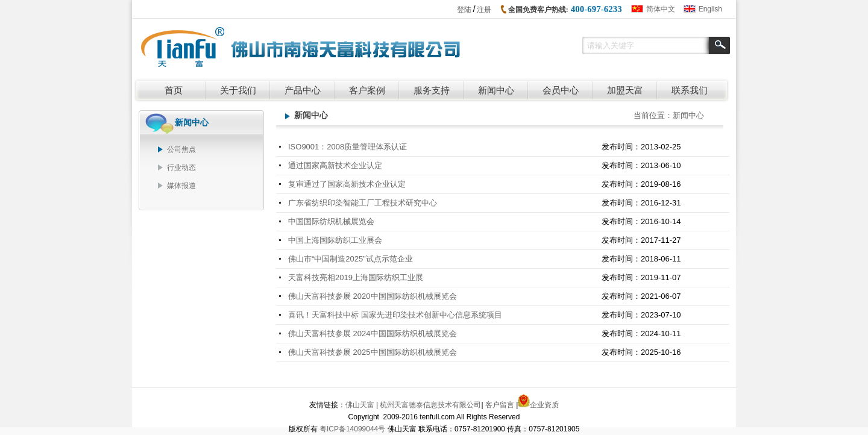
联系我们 (690, 90)
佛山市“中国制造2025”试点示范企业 (351, 259)
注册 (484, 10)
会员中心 (561, 90)
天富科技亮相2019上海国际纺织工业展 (356, 277)
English (710, 9)
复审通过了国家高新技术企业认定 (347, 184)
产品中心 (303, 90)
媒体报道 (181, 186)
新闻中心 (496, 90)
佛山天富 (360, 405)
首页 (174, 90)
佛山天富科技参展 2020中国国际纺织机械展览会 (373, 296)
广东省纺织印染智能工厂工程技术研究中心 (363, 203)
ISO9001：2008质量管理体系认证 (348, 147)
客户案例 (367, 90)
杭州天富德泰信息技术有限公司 (430, 405)
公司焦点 (181, 149)
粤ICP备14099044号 (352, 429)
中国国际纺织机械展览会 (331, 221)
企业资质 (544, 405)
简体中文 (661, 9)
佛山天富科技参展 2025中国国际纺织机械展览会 (373, 352)
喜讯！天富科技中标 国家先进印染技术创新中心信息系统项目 (395, 315)
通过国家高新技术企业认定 (335, 165)
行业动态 (181, 167)
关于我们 (238, 90)
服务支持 (432, 90)
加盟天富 (625, 90)
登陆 (464, 10)
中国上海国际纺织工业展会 (335, 240)
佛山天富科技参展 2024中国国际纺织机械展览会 (373, 333)
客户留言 (500, 405)
